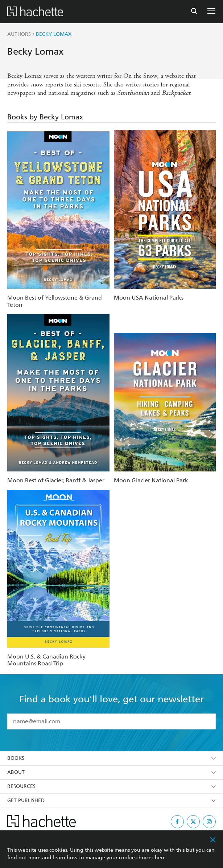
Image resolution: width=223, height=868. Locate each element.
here (160, 858)
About (111, 772)
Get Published (111, 801)
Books (111, 758)
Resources (111, 786)
